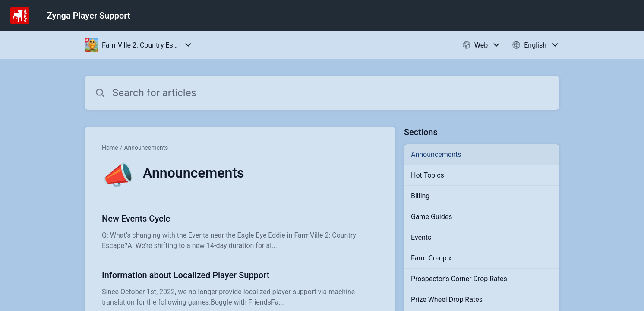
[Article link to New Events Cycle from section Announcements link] (240, 232)
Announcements (146, 148)
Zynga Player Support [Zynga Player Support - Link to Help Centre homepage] (89, 16)
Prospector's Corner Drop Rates (459, 279)
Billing (420, 196)
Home (110, 148)
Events (421, 237)
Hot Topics (428, 175)
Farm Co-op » (431, 258)
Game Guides (431, 217)
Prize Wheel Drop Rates (447, 300)
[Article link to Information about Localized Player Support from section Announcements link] (240, 288)
